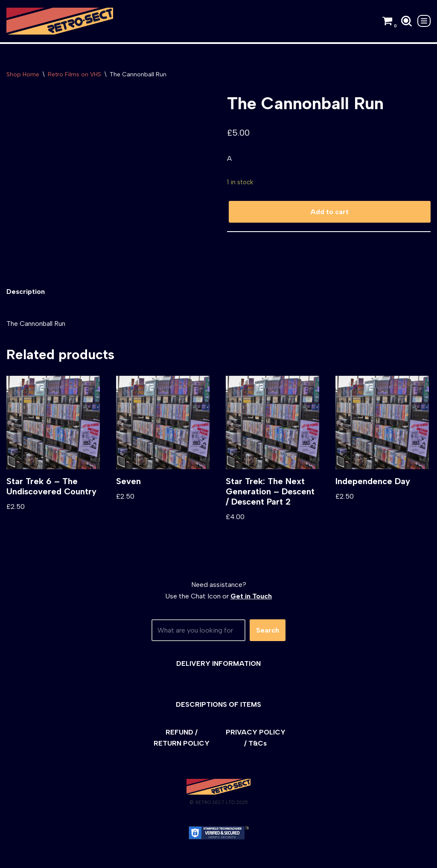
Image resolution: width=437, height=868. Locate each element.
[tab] (26, 292)
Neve (14, 857)
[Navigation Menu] (424, 21)
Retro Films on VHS (74, 74)
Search (268, 630)
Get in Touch (251, 596)
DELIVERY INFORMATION (218, 663)
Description (26, 292)
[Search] (406, 21)
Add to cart (329, 212)
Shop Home (23, 74)
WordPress (83, 857)
